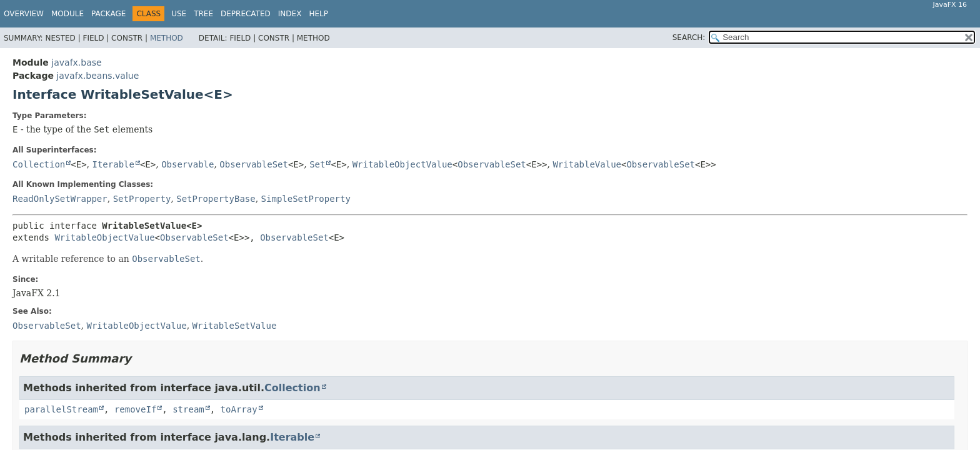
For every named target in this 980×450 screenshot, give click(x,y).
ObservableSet (254, 164)
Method (167, 38)
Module (67, 14)
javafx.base (76, 62)
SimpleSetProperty (306, 199)
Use (179, 14)
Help (318, 14)
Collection (39, 164)
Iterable (113, 164)
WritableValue (587, 164)
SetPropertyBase (216, 199)
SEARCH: (689, 37)
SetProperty (142, 199)
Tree (203, 14)
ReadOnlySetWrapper (60, 199)
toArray (239, 409)
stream (188, 409)
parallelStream (61, 409)
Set (317, 164)
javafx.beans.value (97, 76)
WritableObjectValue (402, 164)
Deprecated (246, 14)
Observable (187, 164)
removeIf (135, 409)
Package (108, 14)
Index (290, 14)
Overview (24, 14)
